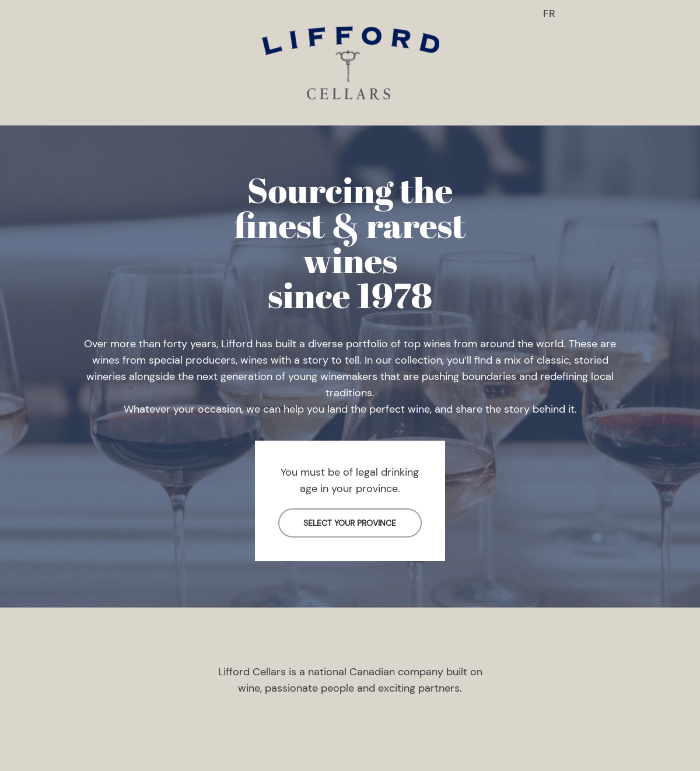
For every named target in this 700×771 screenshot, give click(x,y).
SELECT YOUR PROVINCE (350, 523)
